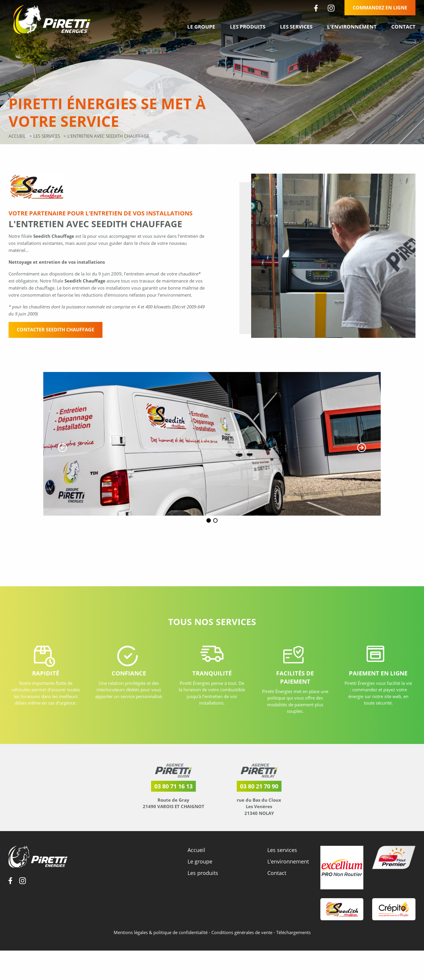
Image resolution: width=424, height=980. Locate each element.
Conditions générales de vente (242, 937)
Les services (296, 27)
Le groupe (201, 27)
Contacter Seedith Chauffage (56, 330)
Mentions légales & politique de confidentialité (161, 937)
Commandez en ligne (380, 8)
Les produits (248, 27)
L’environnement (352, 27)
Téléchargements (293, 937)
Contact (403, 27)
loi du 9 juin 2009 (104, 274)
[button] (62, 448)
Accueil (17, 136)
